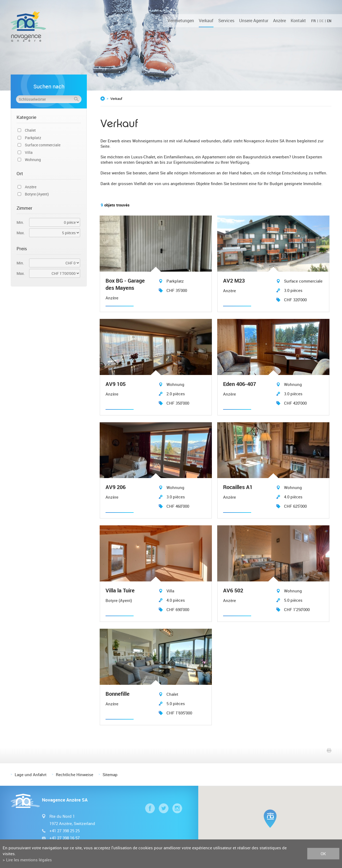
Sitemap (110, 773)
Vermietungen (181, 21)
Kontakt (298, 21)
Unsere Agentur (254, 21)
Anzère (279, 21)
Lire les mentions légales (29, 860)
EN (329, 21)
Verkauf (206, 21)
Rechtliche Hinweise (75, 773)
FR (314, 21)
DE (321, 21)
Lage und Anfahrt (31, 773)
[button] (270, 818)
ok (323, 854)
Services (226, 21)
